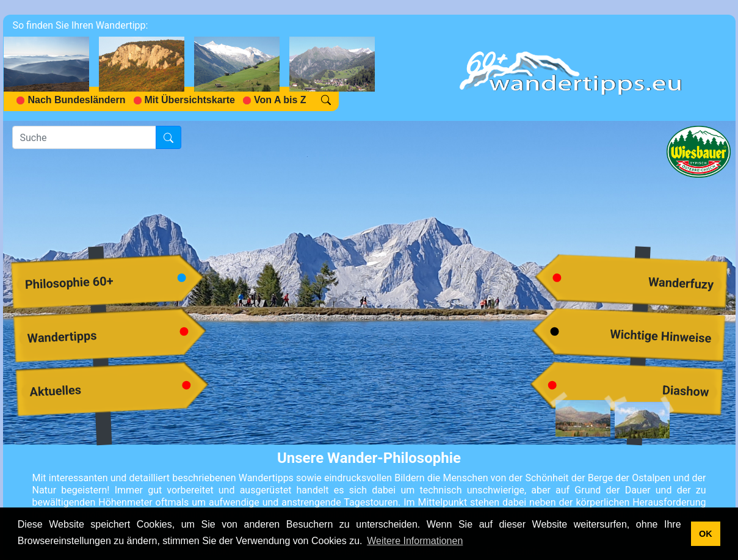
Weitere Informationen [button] (415, 541)
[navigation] (194, 68)
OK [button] (706, 534)
